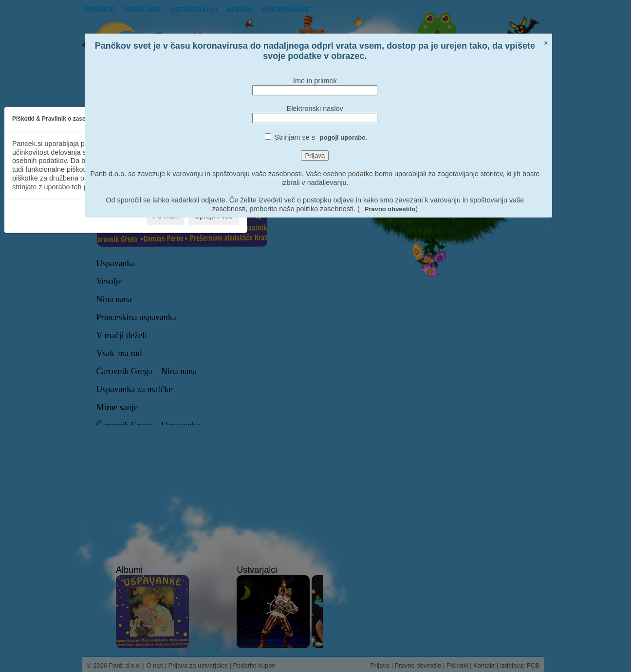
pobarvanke (285, 10)
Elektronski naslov (315, 109)
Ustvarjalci (194, 10)
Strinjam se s (321, 137)
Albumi (240, 10)
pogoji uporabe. (343, 137)
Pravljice (143, 10)
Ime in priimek (315, 81)
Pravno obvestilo (390, 209)
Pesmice (100, 10)
